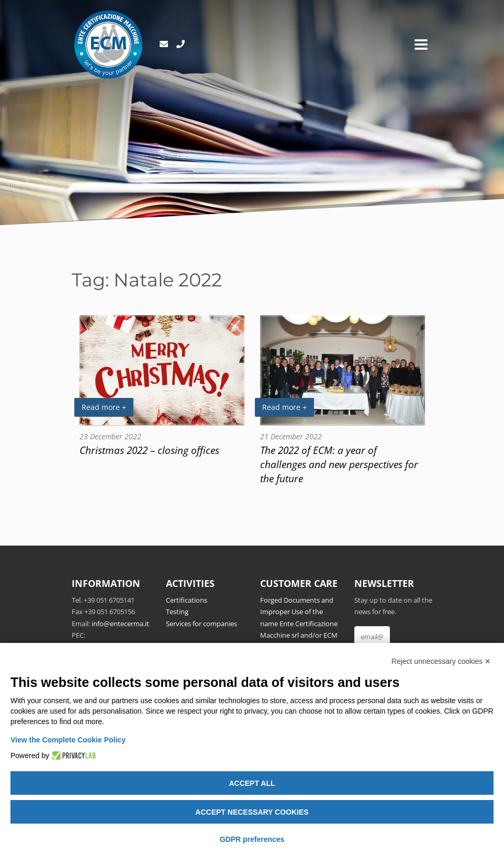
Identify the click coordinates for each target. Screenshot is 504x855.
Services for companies (201, 624)
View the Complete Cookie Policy (68, 740)
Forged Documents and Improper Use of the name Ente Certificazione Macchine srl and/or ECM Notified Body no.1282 (299, 624)
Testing (177, 612)
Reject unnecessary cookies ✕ (441, 661)
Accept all (252, 783)
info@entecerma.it (120, 624)
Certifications (187, 600)
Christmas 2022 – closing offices (149, 450)
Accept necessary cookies (252, 812)
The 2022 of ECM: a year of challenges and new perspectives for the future (339, 464)
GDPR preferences (252, 839)
